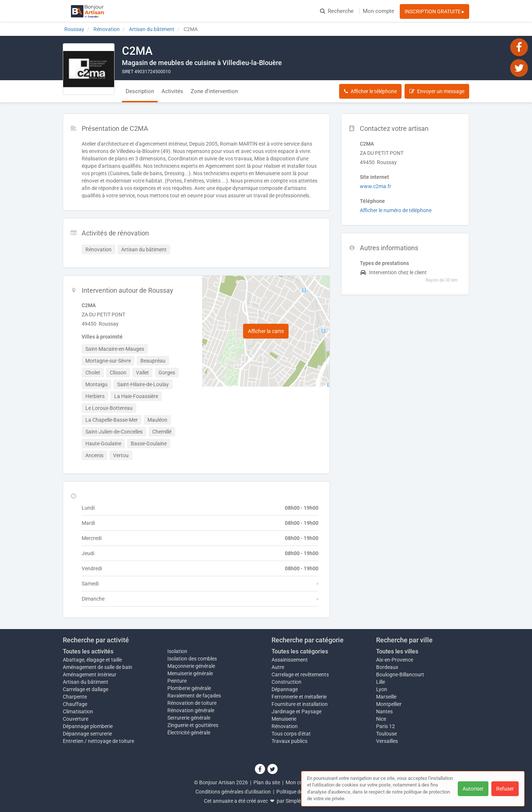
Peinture (177, 681)
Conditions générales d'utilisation (233, 792)
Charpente (75, 697)
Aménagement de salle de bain (98, 667)
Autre (278, 667)
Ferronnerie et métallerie (299, 697)
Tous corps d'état (291, 734)
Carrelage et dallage (86, 689)
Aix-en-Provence (395, 660)
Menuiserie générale (190, 673)
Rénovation (285, 726)
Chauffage (75, 704)
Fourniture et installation (300, 704)
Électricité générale (189, 733)
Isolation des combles (192, 659)
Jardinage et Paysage (296, 711)
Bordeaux (387, 667)
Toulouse (386, 734)
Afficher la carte (266, 331)
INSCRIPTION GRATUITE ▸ (434, 11)
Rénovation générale (191, 710)
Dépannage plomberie (88, 726)
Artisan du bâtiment (86, 682)
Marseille (386, 697)
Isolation (177, 651)
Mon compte (378, 11)
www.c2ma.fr (376, 186)
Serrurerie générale (189, 718)
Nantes (384, 711)
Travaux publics (289, 741)
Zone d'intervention (214, 91)
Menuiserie (284, 719)
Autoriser (473, 789)
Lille (381, 682)
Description (140, 91)
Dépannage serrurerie (87, 734)
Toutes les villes (397, 651)
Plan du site (267, 782)
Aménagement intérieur (90, 675)
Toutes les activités (88, 651)
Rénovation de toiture (192, 703)
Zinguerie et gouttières (193, 725)
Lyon (382, 689)
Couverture (76, 719)
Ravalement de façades (194, 696)
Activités (172, 91)
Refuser (505, 789)
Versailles (387, 741)
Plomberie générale (189, 688)
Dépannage (285, 689)
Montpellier (389, 704)
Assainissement (290, 660)
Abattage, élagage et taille (92, 660)
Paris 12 (386, 726)
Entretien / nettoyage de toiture (98, 741)
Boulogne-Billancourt (400, 675)
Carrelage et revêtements (300, 675)
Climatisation (78, 711)
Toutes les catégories (300, 651)
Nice (381, 719)
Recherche (337, 11)
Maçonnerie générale (191, 666)
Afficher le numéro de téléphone (396, 210)
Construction (287, 682)
